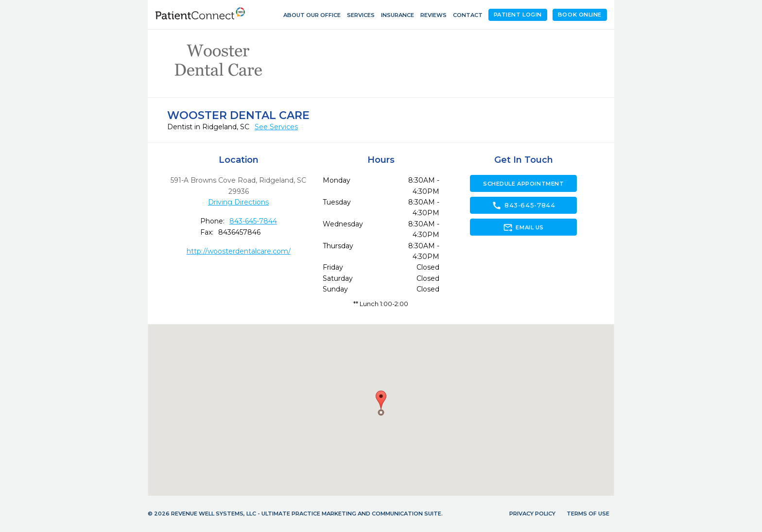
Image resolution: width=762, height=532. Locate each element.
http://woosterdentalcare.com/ (239, 251)
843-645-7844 (253, 221)
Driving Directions (238, 202)
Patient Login (518, 15)
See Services (276, 127)
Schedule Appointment (523, 184)
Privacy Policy (532, 514)
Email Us (523, 227)
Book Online (580, 15)
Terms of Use (588, 514)
